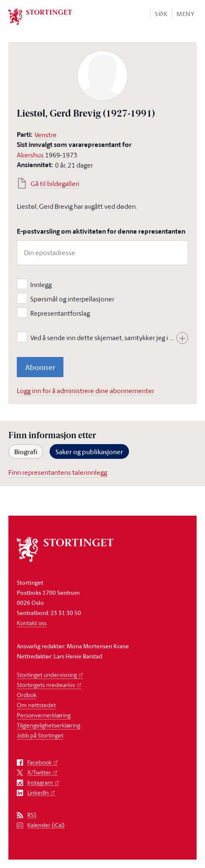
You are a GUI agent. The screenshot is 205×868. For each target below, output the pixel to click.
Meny (185, 14)
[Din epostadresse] (102, 253)
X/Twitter (39, 773)
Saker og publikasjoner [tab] (89, 452)
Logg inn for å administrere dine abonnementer (85, 391)
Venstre (46, 135)
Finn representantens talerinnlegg (58, 472)
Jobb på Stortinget (40, 735)
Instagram (40, 783)
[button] (161, 13)
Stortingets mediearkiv (46, 685)
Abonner (40, 367)
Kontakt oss (32, 623)
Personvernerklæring (44, 715)
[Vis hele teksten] (182, 338)
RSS (32, 815)
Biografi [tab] (26, 452)
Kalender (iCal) (46, 825)
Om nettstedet (36, 705)
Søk (161, 14)
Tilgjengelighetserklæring (49, 725)
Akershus (30, 155)
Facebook (39, 763)
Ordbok (27, 695)
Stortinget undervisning (47, 675)
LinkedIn (38, 793)
